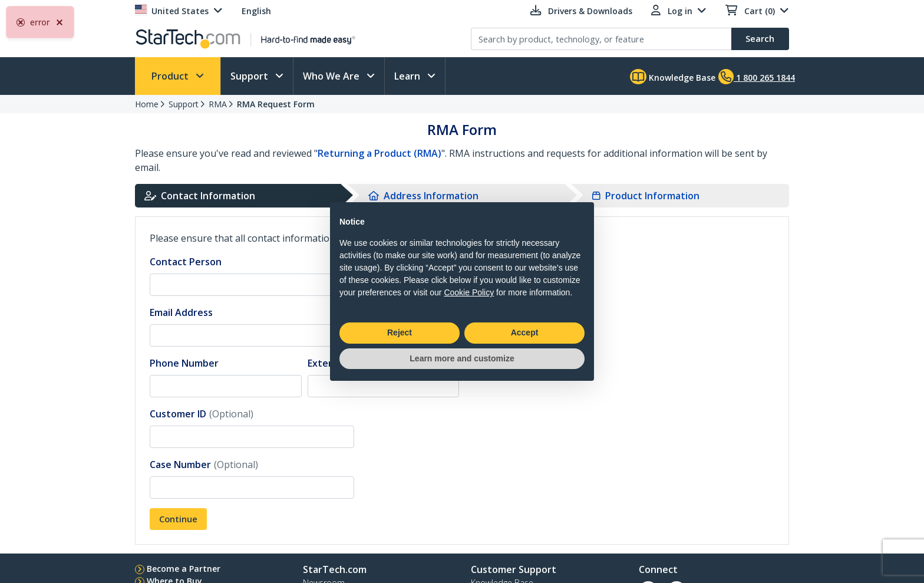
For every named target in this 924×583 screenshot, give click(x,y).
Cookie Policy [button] (469, 292)
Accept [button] (525, 332)
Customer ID (202, 414)
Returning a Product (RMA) (379, 153)
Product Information (646, 196)
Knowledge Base (673, 77)
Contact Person (186, 262)
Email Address (181, 312)
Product (171, 76)
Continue (178, 519)
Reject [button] (400, 332)
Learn (408, 76)
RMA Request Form (276, 104)
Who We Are (332, 76)
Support (250, 76)
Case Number (204, 465)
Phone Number (184, 363)
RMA (218, 104)
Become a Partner (184, 569)
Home (147, 104)
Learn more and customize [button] (462, 358)
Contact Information (200, 196)
